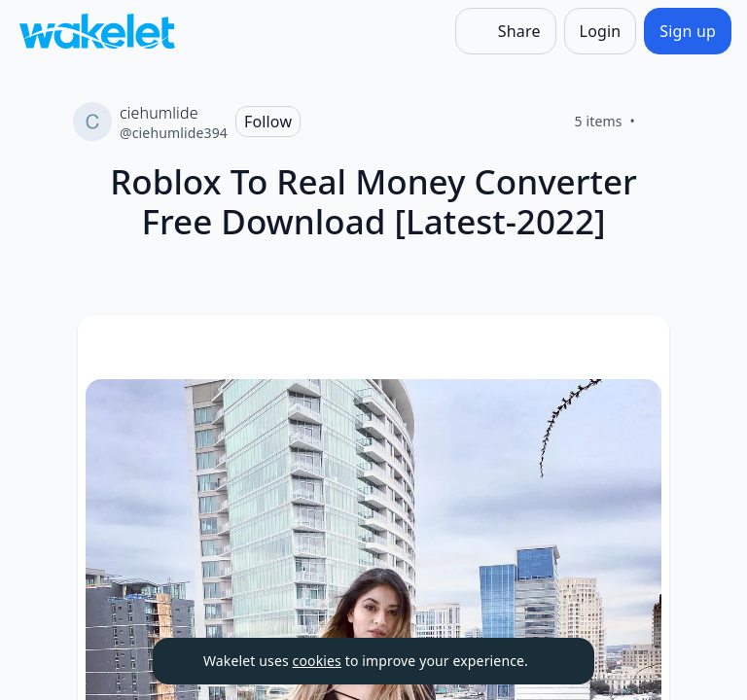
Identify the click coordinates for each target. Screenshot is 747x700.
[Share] (506, 31)
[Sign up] (688, 31)
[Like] (658, 122)
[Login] (601, 31)
